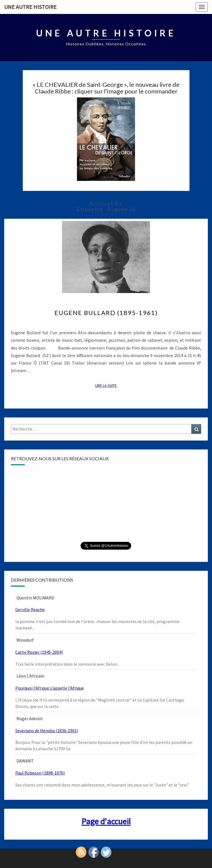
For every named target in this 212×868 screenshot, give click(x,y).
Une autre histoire (30, 7)
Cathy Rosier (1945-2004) (39, 652)
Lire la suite (108, 385)
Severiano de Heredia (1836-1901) (47, 731)
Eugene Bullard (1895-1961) (106, 313)
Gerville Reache (30, 609)
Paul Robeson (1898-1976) (40, 773)
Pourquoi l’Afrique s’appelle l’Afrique (50, 688)
